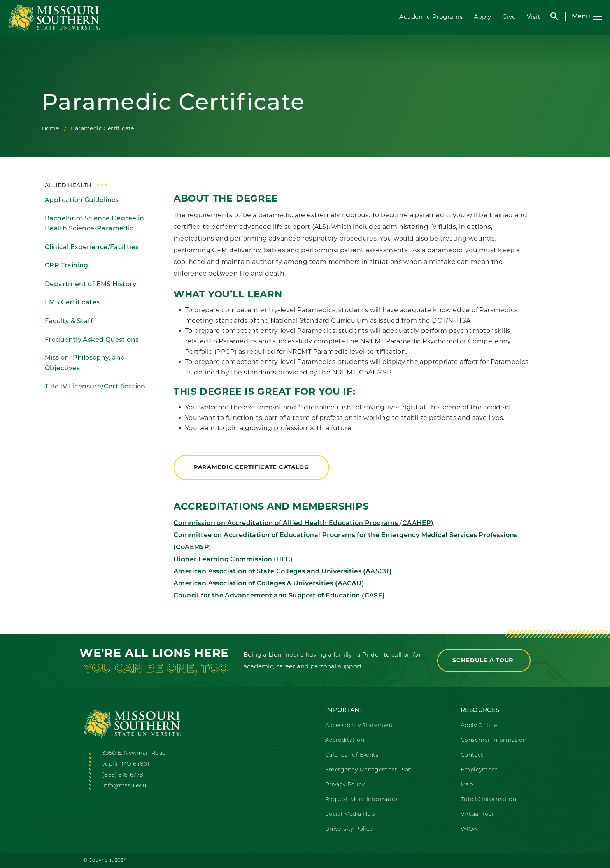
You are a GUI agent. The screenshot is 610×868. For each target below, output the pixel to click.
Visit (533, 17)
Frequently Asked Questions (92, 340)
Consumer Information (493, 741)
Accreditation (345, 741)
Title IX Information (488, 800)
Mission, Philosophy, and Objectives (85, 363)
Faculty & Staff (69, 322)
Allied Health (68, 186)
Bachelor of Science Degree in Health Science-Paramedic (95, 224)
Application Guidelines (82, 200)
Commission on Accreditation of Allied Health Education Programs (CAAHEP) (304, 524)
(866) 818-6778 (123, 775)
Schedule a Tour (484, 660)
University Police (349, 829)
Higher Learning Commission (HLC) (233, 560)
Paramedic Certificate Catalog (251, 467)
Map (467, 785)
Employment (479, 770)
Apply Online (479, 726)
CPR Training (67, 266)
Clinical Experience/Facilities (92, 248)
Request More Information (363, 800)
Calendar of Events (352, 755)
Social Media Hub (350, 814)
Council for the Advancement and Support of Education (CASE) (279, 596)
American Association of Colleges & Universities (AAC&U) (269, 584)
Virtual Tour (478, 814)
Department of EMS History (90, 285)
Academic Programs (431, 17)
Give (509, 17)
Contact (472, 755)
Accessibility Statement (359, 726)
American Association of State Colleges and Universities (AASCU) (283, 572)
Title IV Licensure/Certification (95, 387)
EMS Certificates (72, 303)
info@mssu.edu (124, 786)
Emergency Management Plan (369, 770)
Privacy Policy (345, 785)
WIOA (469, 829)
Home (50, 128)
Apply (483, 17)
